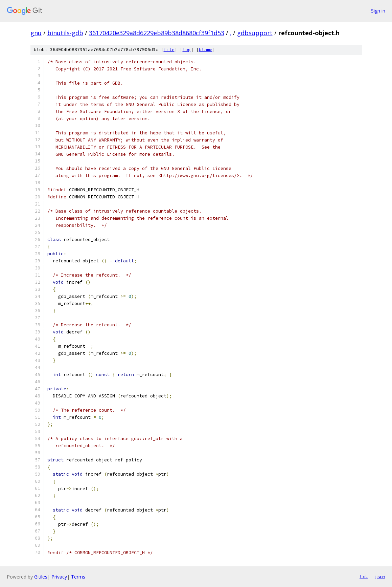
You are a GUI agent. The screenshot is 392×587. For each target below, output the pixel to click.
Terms (78, 577)
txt (364, 577)
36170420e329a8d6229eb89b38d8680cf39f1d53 (157, 33)
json (380, 577)
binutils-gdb (65, 33)
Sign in (378, 11)
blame (206, 50)
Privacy (59, 577)
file (169, 50)
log (187, 50)
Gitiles (41, 577)
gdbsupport (255, 33)
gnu (36, 33)
